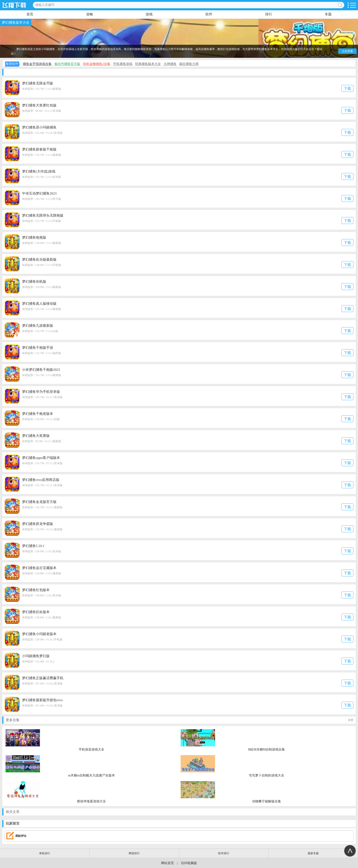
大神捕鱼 (170, 64)
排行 (269, 14)
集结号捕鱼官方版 (67, 64)
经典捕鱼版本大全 (148, 64)
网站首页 (168, 863)
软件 (209, 14)
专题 (328, 14)
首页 (30, 14)
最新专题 (313, 853)
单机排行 (45, 853)
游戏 (149, 14)
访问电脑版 (189, 863)
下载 (347, 88)
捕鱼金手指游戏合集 (37, 64)
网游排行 (134, 853)
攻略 (90, 14)
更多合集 (180, 720)
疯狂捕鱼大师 (189, 64)
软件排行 (224, 853)
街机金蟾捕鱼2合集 (97, 64)
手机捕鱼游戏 (123, 64)
